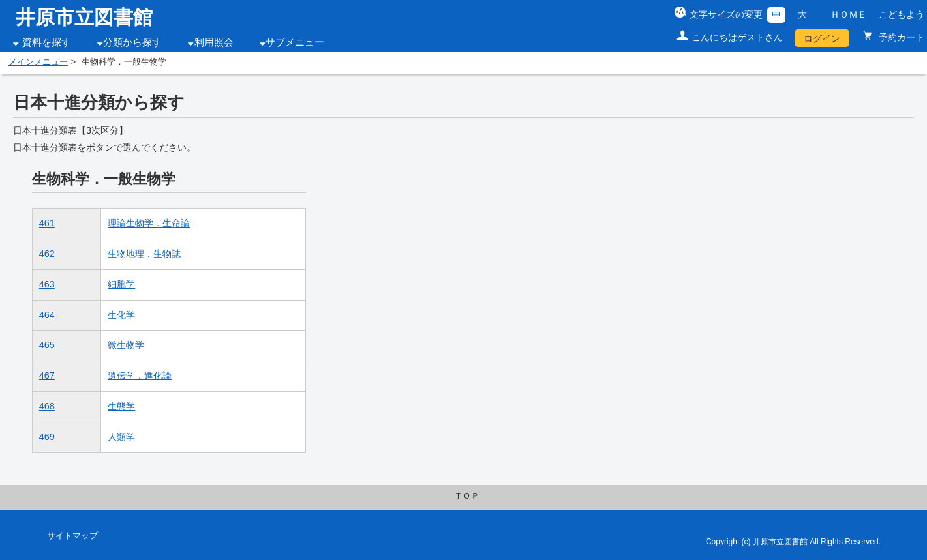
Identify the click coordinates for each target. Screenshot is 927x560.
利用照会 (214, 42)
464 (47, 315)
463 (47, 284)
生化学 (121, 315)
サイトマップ (72, 536)
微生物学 (126, 345)
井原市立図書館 (84, 17)
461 (47, 223)
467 (47, 376)
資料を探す (47, 42)
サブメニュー (295, 42)
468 (47, 406)
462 (47, 254)
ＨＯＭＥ (849, 14)
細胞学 (121, 284)
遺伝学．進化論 (140, 376)
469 (47, 437)
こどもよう (902, 14)
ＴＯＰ (467, 496)
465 (47, 345)
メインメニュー (38, 62)
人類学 (121, 437)
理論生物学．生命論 (149, 223)
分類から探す (132, 42)
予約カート (900, 37)
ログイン (822, 38)
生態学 (121, 406)
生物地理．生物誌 (144, 254)
